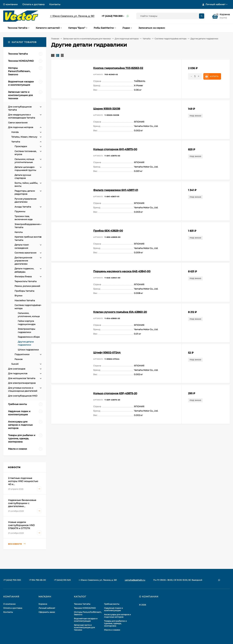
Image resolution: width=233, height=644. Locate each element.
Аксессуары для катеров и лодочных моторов (117, 616)
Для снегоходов (17, 369)
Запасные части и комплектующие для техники (87, 39)
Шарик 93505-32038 (107, 109)
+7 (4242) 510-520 (62, 580)
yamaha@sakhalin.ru (135, 580)
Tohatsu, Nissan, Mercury (24, 137)
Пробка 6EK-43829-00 (108, 231)
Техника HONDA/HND (85, 608)
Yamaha (147, 39)
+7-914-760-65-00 (37, 580)
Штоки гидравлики (28, 350)
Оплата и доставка (33, 4)
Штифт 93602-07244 (107, 353)
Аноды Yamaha (23, 207)
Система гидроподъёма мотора (170, 39)
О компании (10, 4)
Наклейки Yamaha (25, 300)
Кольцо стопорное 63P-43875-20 (115, 393)
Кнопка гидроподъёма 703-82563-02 (118, 68)
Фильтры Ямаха (23, 276)
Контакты (55, 4)
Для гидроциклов (18, 373)
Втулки (18, 296)
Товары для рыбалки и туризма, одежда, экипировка (115, 623)
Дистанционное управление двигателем (23, 261)
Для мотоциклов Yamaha (22, 378)
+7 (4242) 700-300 (112, 16)
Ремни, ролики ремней (27, 286)
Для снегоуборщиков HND (23, 396)
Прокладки (21, 146)
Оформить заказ (47, 612)
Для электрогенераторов (22, 383)
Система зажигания (25, 253)
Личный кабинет (47, 608)
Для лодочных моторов (127, 39)
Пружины (20, 211)
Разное (19, 359)
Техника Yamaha (82, 604)
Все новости (17, 544)
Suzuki (15, 364)
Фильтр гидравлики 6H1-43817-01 (116, 190)
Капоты (19, 232)
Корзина (43, 604)
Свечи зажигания (18, 123)
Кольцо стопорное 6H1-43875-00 (115, 149)
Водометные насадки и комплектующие (86, 620)
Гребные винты (112, 604)
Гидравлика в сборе (29, 337)
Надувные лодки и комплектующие (113, 609)
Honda (15, 132)
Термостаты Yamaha (26, 281)
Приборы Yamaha (24, 291)
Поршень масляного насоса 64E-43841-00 (122, 271)
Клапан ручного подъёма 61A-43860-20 (120, 312)
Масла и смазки (112, 630)
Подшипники (22, 354)
